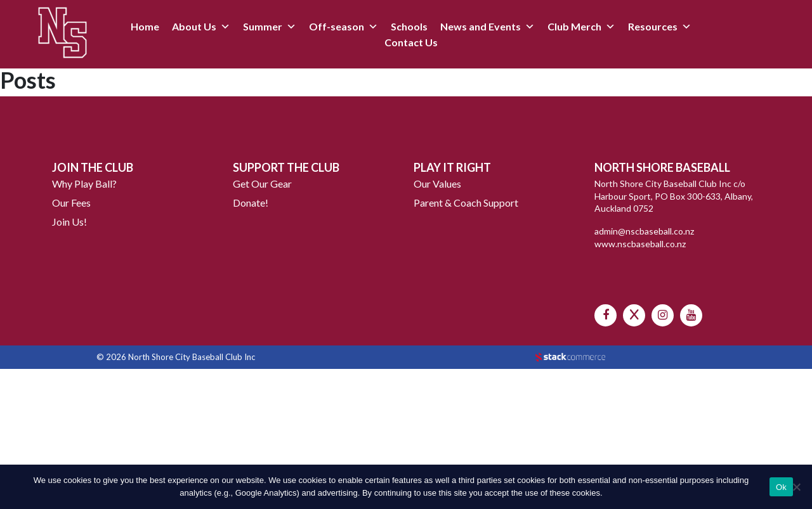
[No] (796, 487)
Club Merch (574, 26)
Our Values (437, 184)
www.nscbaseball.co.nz (640, 244)
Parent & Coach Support (466, 203)
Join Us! (69, 222)
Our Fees (71, 203)
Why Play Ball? (84, 184)
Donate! (251, 203)
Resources (653, 26)
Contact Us (411, 42)
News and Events (481, 26)
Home (145, 26)
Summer (263, 26)
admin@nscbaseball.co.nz (644, 231)
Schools (409, 26)
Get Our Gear (262, 184)
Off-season (337, 26)
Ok (781, 487)
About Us (194, 26)
